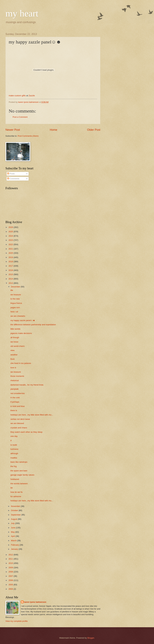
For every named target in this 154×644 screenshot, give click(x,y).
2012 (11, 555)
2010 (11, 563)
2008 (11, 572)
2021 (11, 249)
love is (13, 368)
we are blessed (17, 423)
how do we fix (16, 492)
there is (14, 410)
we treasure (16, 295)
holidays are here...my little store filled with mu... (32, 415)
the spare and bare (19, 471)
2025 (11, 232)
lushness (14, 449)
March (14, 541)
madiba (14, 458)
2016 (11, 270)
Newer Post (13, 130)
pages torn (15, 307)
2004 (11, 589)
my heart (22, 13)
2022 (11, 244)
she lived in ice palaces (21, 363)
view (12, 350)
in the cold (15, 398)
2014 (11, 279)
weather (14, 355)
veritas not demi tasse (20, 419)
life (12, 290)
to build (14, 445)
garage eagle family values (22, 475)
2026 (11, 227)
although (14, 453)
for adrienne (16, 496)
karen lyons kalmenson (35, 602)
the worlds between (19, 484)
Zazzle (32, 96)
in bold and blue (17, 406)
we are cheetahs (18, 316)
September (16, 515)
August (14, 519)
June (13, 528)
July (13, 523)
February (15, 545)
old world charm (17, 346)
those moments (17, 376)
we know (14, 342)
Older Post (94, 130)
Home (54, 130)
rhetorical (15, 380)
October (15, 510)
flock (12, 359)
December (16, 287)
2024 (11, 236)
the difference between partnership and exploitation (33, 325)
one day (14, 436)
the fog (13, 466)
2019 (11, 257)
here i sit (14, 312)
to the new (15, 299)
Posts (11, 174)
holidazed (15, 479)
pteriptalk (14, 389)
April (13, 536)
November (16, 506)
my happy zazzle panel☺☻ (23, 320)
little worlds (15, 329)
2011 (11, 559)
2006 (11, 580)
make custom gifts (17, 96)
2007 (11, 576)
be (12, 488)
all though (15, 337)
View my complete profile (17, 621)
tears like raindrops (19, 462)
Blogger (91, 638)
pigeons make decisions (21, 333)
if (11, 441)
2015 (11, 274)
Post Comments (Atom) (28, 136)
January (15, 549)
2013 (11, 283)
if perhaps (15, 402)
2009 (11, 568)
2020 (11, 253)
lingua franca (16, 303)
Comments (13, 179)
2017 (11, 266)
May (13, 532)
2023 (11, 240)
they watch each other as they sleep (26, 432)
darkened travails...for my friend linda (27, 385)
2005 (11, 585)
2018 (11, 262)
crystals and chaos (19, 428)
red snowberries (18, 393)
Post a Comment (20, 117)
